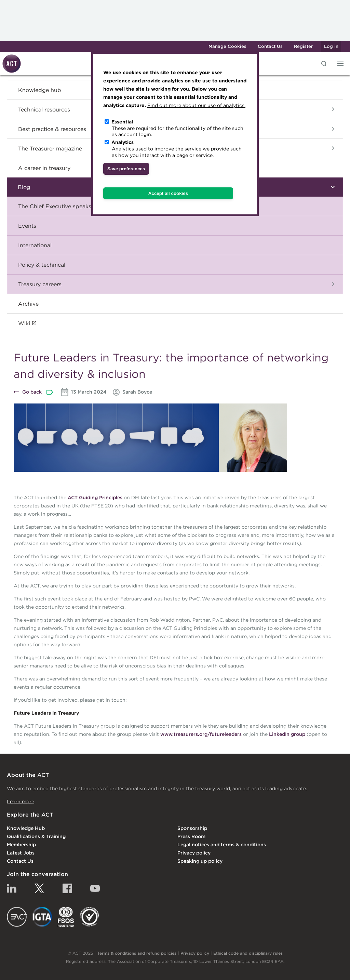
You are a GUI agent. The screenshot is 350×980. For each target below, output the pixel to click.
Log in (331, 46)
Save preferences (126, 169)
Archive (28, 304)
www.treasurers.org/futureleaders (201, 734)
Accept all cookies (168, 193)
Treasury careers (40, 284)
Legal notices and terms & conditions (222, 845)
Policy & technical (42, 265)
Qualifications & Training (36, 836)
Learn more (21, 802)
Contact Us (270, 46)
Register (303, 46)
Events (27, 226)
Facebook (67, 888)
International (35, 245)
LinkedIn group (287, 734)
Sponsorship (192, 828)
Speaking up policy (200, 861)
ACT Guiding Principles (95, 498)
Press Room (191, 836)
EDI (90, 917)
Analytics (123, 142)
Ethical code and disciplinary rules (248, 953)
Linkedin (12, 888)
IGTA (43, 917)
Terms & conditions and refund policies (137, 953)
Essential (122, 122)
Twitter (39, 888)
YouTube (95, 888)
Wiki (24, 323)
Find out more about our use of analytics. (196, 105)
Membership (21, 845)
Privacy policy (194, 853)
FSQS (66, 917)
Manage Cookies (227, 46)
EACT (17, 917)
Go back (32, 392)
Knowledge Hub (26, 828)
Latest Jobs (21, 853)
